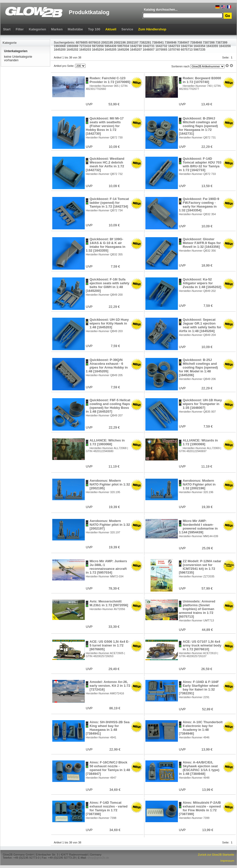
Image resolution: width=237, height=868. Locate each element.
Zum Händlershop (152, 29)
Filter (20, 29)
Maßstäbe (75, 29)
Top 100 (94, 29)
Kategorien (37, 29)
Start (7, 29)
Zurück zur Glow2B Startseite (216, 855)
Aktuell (111, 29)
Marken (57, 29)
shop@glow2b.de (98, 858)
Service (127, 29)
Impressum (227, 861)
